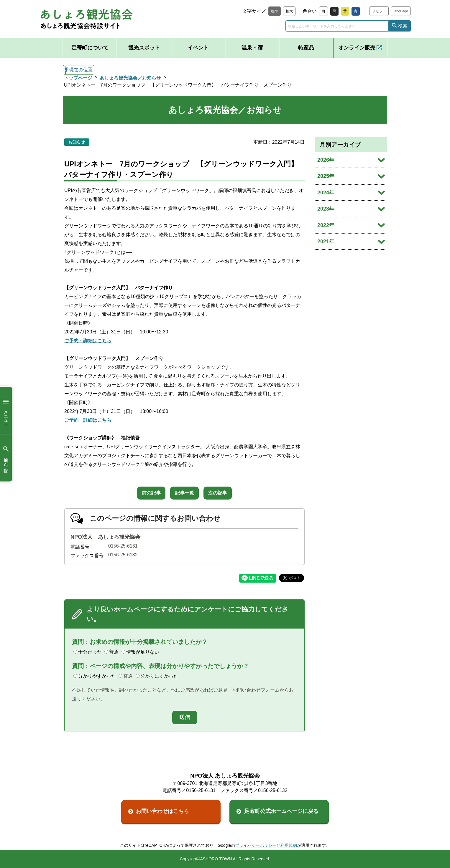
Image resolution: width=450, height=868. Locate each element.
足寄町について (90, 48)
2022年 (326, 225)
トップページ (78, 78)
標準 (275, 11)
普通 (111, 652)
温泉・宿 (252, 48)
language (401, 11)
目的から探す (6, 458)
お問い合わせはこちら (162, 811)
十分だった (88, 652)
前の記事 (147, 493)
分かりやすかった (95, 676)
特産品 (306, 48)
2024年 (326, 193)
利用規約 (289, 845)
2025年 (326, 176)
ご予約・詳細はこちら (88, 341)
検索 (403, 26)
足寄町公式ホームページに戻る (281, 811)
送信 (185, 717)
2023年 (326, 209)
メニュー (6, 410)
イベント (198, 48)
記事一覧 (185, 493)
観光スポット (144, 48)
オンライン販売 (357, 48)
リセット (379, 11)
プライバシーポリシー (256, 845)
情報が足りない (140, 652)
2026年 (326, 160)
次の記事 (222, 493)
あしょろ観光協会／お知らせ (130, 78)
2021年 (326, 242)
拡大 (289, 11)
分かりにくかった (157, 676)
